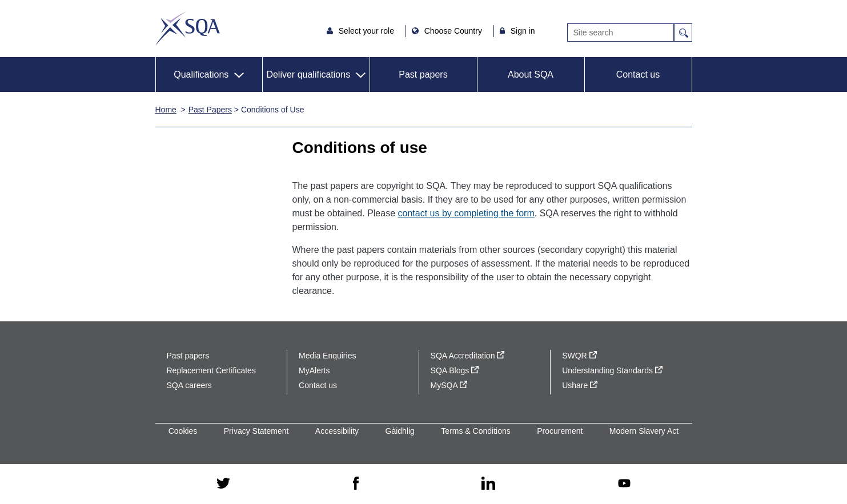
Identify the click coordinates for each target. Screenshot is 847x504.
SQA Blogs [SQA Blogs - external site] (455, 370)
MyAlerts (314, 370)
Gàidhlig (400, 431)
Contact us (638, 74)
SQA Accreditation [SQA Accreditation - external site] (468, 356)
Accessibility (337, 431)
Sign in (523, 31)
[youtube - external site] (624, 484)
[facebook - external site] (356, 484)
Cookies (183, 431)
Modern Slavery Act (644, 431)
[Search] (621, 33)
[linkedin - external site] (488, 484)
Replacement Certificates (211, 370)
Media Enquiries (327, 356)
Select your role (368, 31)
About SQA (531, 74)
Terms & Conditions (475, 431)
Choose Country (454, 31)
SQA (188, 29)
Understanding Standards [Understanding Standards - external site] (612, 370)
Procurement (560, 431)
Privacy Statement (256, 431)
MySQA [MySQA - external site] (449, 385)
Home (166, 110)
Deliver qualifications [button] (308, 74)
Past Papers (210, 110)
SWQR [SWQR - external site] (579, 356)
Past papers (423, 74)
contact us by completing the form (466, 213)
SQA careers (189, 385)
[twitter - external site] (223, 484)
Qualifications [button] (201, 74)
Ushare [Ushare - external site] (580, 385)
